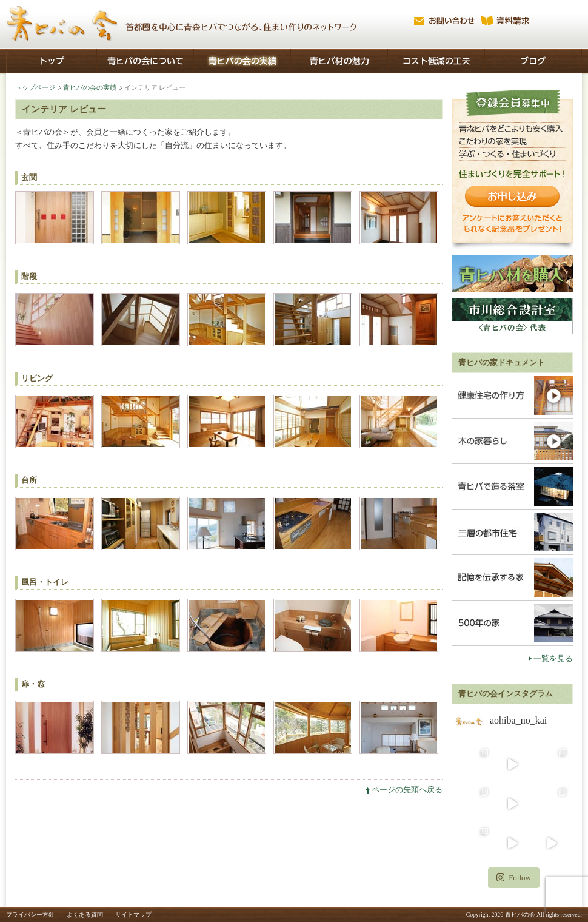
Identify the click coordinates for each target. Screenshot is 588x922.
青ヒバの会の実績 (90, 87)
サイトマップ (133, 914)
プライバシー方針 (30, 914)
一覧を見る (553, 658)
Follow (514, 877)
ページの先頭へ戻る (407, 789)
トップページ (35, 87)
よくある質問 (85, 914)
